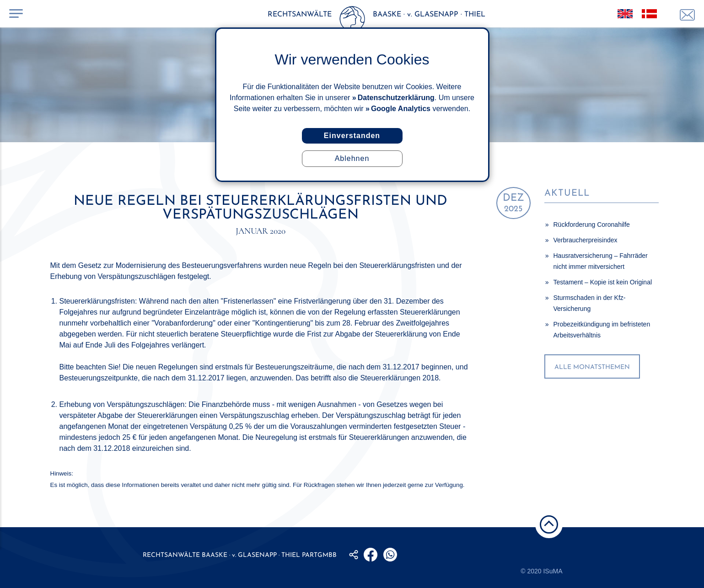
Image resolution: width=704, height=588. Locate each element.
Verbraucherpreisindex (586, 240)
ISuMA (553, 571)
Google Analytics (401, 109)
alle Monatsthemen (592, 367)
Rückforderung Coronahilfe (592, 225)
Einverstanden (352, 136)
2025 (513, 203)
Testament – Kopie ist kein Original (603, 282)
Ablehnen (352, 158)
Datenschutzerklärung (396, 98)
